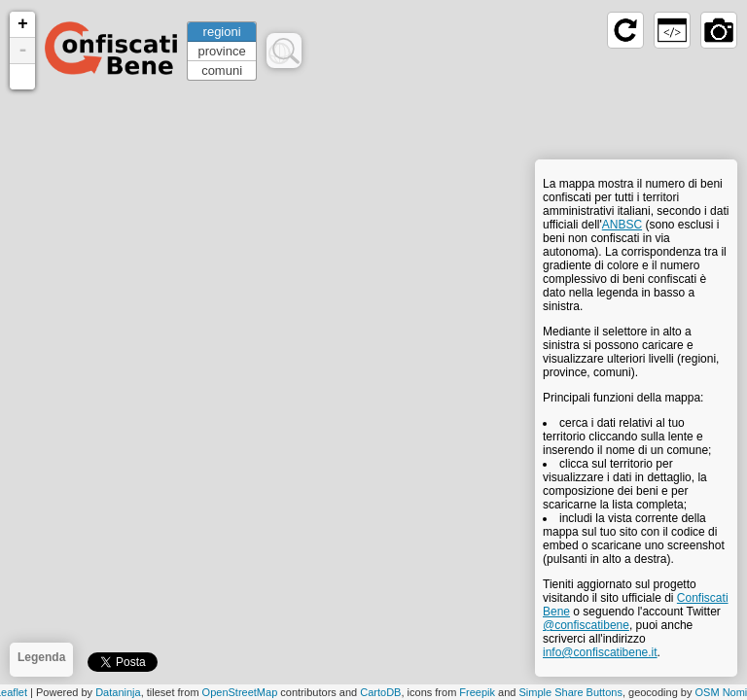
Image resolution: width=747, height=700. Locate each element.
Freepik (477, 692)
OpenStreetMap (240, 692)
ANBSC (622, 225)
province (222, 51)
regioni (222, 32)
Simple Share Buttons (571, 692)
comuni (222, 70)
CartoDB (380, 692)
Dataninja (118, 692)
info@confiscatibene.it (600, 652)
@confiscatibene (586, 625)
